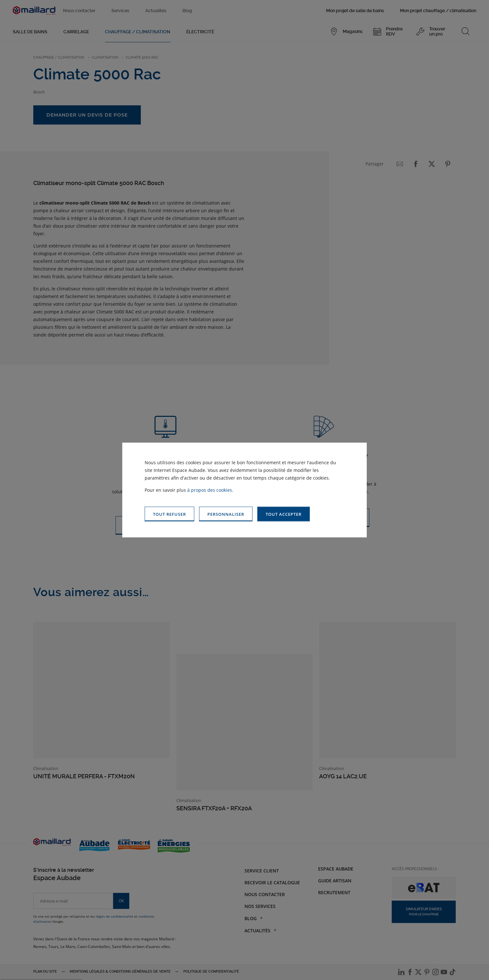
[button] (284, 514)
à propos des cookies (210, 490)
